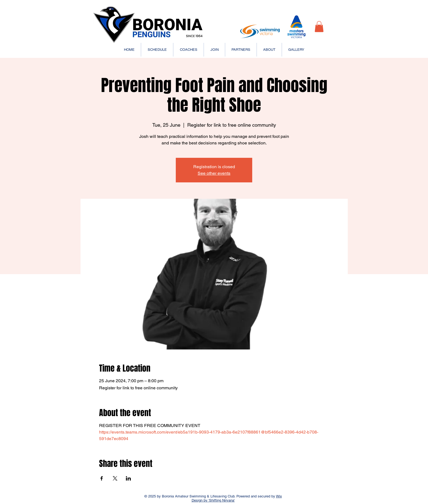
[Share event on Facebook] (102, 478)
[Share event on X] (115, 478)
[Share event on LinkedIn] (128, 478)
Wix (279, 496)
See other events (214, 173)
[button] (319, 27)
